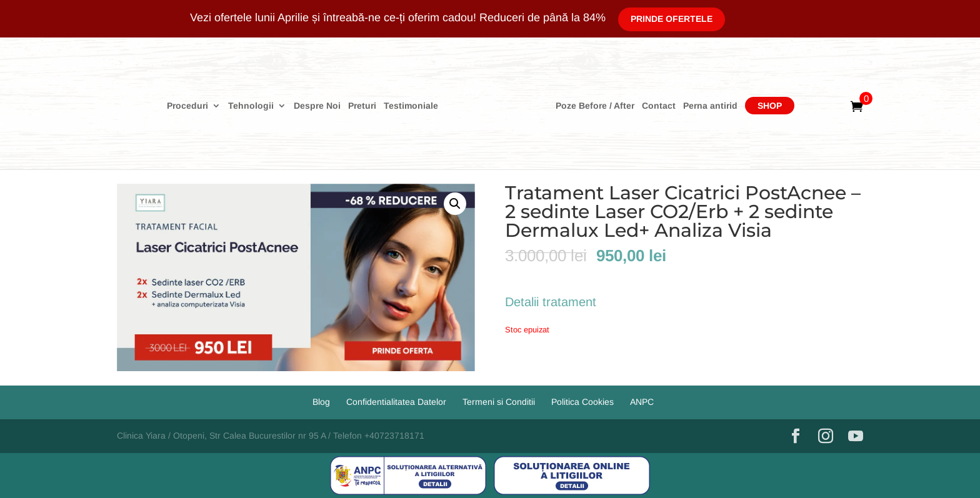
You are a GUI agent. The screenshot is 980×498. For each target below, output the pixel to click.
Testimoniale (411, 106)
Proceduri (187, 106)
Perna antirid (710, 106)
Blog (321, 402)
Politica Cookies (582, 402)
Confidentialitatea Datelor (396, 402)
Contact (659, 106)
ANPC (642, 402)
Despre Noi (317, 106)
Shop (770, 106)
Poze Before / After (595, 106)
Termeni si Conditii (499, 402)
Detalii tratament (551, 302)
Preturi (362, 106)
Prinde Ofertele (672, 19)
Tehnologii (251, 106)
